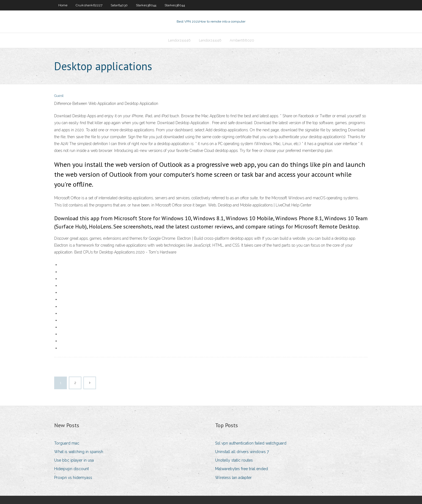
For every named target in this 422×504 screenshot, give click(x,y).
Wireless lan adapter (233, 478)
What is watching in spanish (79, 452)
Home (63, 5)
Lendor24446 (179, 40)
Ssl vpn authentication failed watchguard (251, 443)
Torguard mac (67, 443)
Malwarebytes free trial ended (242, 469)
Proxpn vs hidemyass (73, 478)
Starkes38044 (146, 5)
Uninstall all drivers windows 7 (242, 452)
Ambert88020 (242, 40)
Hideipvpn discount (72, 469)
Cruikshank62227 (89, 5)
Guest (59, 96)
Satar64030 (119, 5)
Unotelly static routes (234, 460)
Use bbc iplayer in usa (74, 460)
